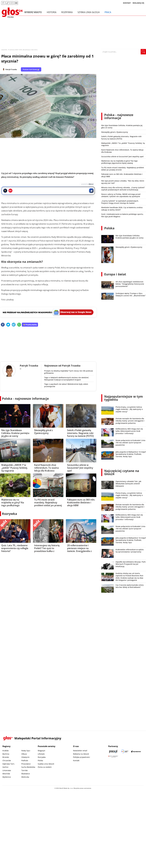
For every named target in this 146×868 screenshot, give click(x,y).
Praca (108, 12)
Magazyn (42, 751)
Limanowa (7, 770)
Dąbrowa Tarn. (9, 764)
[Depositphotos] (136, 751)
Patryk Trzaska (11, 69)
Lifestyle (41, 754)
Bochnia (6, 754)
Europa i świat (115, 274)
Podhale (25, 760)
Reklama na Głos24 (81, 754)
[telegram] (14, 325)
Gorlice (5, 767)
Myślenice (7, 777)
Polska (109, 228)
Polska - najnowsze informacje (25, 398)
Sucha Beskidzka (28, 767)
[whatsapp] (19, 325)
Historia (52, 12)
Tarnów (24, 770)
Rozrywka (67, 12)
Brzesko (6, 757)
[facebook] (3, 325)
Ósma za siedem (45, 767)
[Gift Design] (113, 756)
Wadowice (26, 774)
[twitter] (8, 325)
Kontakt (76, 760)
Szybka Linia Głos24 (89, 12)
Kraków (6, 751)
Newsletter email (80, 751)
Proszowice (26, 764)
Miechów (6, 774)
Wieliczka (25, 777)
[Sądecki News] (125, 751)
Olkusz (24, 754)
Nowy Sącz (26, 751)
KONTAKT (127, 3)
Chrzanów (7, 760)
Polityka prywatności (82, 757)
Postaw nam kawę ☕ (31, 69)
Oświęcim (25, 757)
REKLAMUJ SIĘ (138, 3)
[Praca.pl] (113, 751)
